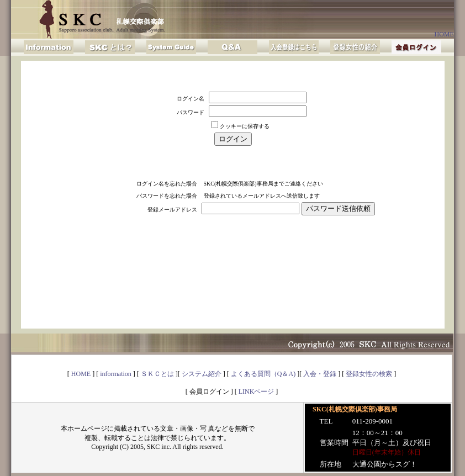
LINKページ (257, 392)
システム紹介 (202, 374)
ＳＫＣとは (157, 374)
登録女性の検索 (369, 374)
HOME (444, 34)
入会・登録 (320, 374)
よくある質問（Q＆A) (263, 374)
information (116, 374)
